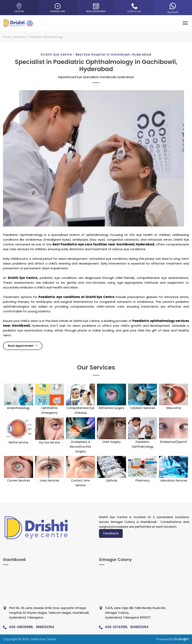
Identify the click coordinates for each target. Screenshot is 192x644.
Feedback (111, 533)
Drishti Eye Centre (43, 639)
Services (20, 37)
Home (7, 37)
